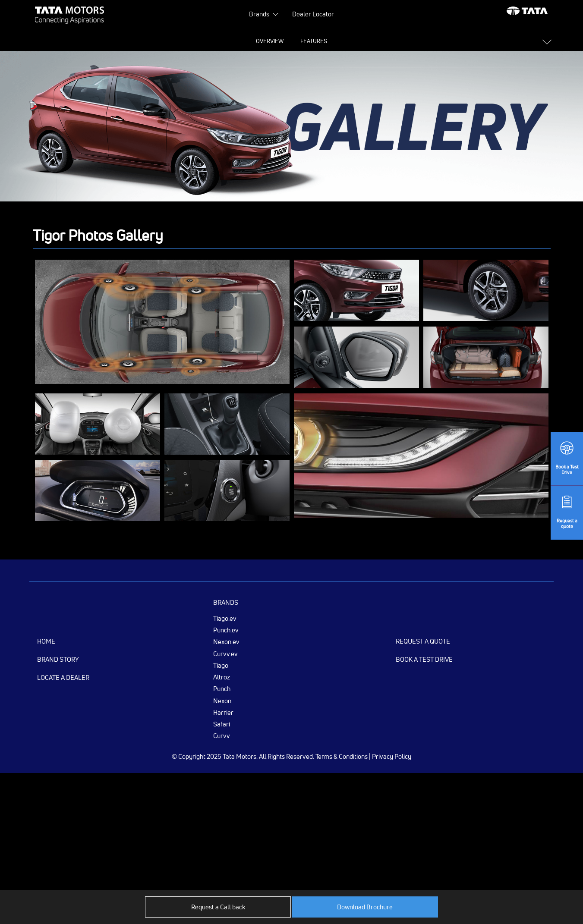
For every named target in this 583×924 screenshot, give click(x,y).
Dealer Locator (313, 14)
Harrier (223, 712)
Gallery (323, 41)
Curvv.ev (225, 654)
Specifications (274, 41)
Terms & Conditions (342, 756)
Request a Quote (423, 641)
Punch (222, 688)
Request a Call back (218, 907)
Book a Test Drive (424, 659)
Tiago (221, 665)
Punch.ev (226, 630)
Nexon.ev (226, 641)
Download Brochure (365, 907)
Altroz (222, 677)
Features (222, 41)
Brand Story (58, 659)
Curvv (222, 735)
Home (46, 641)
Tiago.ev (225, 618)
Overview (178, 41)
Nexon (222, 701)
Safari (222, 724)
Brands (259, 14)
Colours (364, 41)
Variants (407, 41)
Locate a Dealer (63, 677)
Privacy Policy (392, 756)
